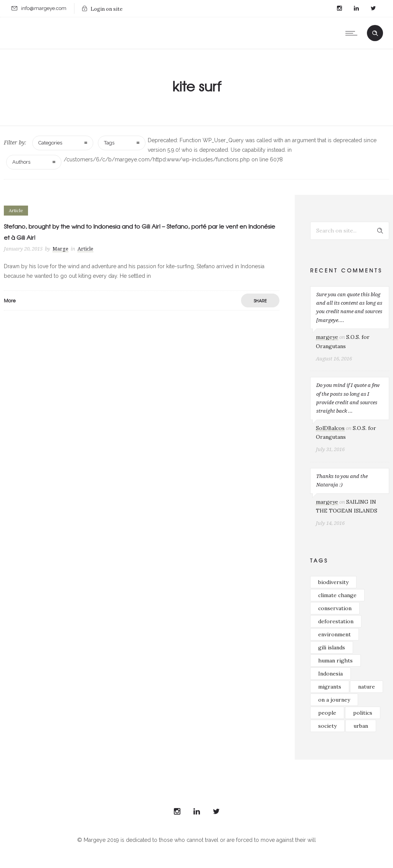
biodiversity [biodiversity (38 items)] (333, 582)
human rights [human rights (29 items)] (335, 661)
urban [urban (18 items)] (361, 726)
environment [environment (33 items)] (334, 634)
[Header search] (375, 33)
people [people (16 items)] (327, 713)
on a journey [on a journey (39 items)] (334, 700)
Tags (109, 143)
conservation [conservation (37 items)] (335, 608)
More (10, 300)
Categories (50, 143)
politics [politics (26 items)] (363, 713)
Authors (21, 162)
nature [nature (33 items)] (367, 687)
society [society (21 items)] (327, 726)
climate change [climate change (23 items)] (337, 595)
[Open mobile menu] (353, 33)
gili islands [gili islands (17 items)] (332, 647)
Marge (60, 249)
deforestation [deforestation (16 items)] (336, 621)
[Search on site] (350, 231)
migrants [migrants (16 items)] (330, 687)
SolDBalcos (330, 428)
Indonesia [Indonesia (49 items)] (330, 674)
